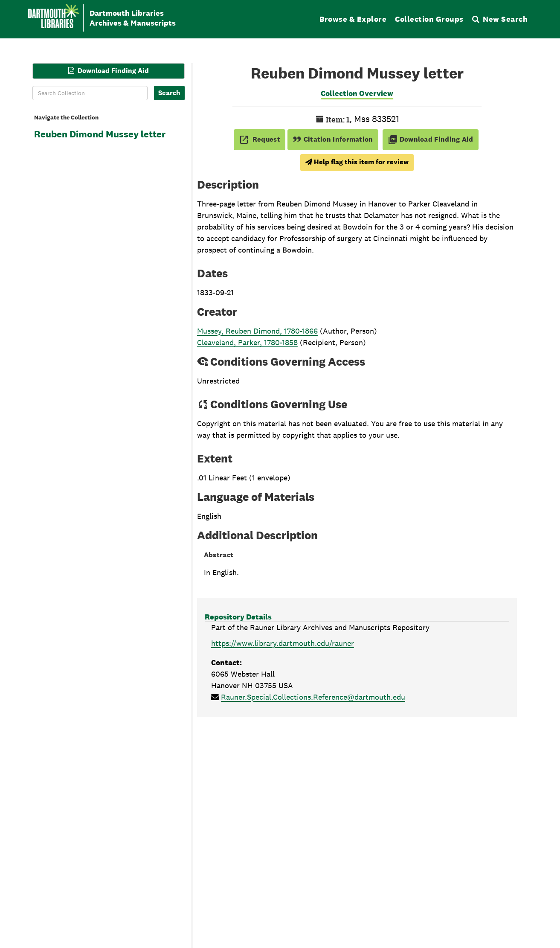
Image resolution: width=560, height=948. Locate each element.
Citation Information (333, 139)
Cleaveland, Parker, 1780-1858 (247, 342)
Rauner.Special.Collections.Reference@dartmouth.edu (313, 697)
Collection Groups (429, 19)
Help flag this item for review (357, 162)
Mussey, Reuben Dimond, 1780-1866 (257, 331)
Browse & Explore (353, 19)
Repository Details (238, 617)
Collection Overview (357, 93)
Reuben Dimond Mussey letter (100, 134)
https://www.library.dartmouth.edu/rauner (283, 643)
